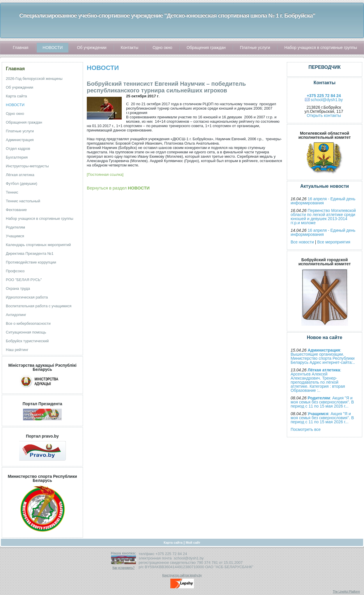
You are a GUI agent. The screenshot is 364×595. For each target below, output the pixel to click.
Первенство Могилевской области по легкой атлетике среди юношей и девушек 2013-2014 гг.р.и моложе (323, 217)
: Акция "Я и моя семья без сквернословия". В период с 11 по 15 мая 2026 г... (322, 402)
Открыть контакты (324, 115)
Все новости (302, 242)
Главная (15, 69)
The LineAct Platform (346, 592)
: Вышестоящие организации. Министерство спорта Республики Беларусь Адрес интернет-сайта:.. (323, 356)
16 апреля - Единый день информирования (323, 201)
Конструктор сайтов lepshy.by (182, 575)
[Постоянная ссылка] (105, 174)
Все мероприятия (334, 242)
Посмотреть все (306, 429)
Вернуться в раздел (118, 188)
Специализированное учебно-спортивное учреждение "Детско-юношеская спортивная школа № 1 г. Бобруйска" (167, 15)
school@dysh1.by (327, 100)
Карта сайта (173, 543)
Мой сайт (193, 543)
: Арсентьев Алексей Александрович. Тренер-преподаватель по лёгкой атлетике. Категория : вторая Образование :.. (318, 380)
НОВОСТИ (103, 68)
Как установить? (123, 568)
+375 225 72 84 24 (324, 96)
